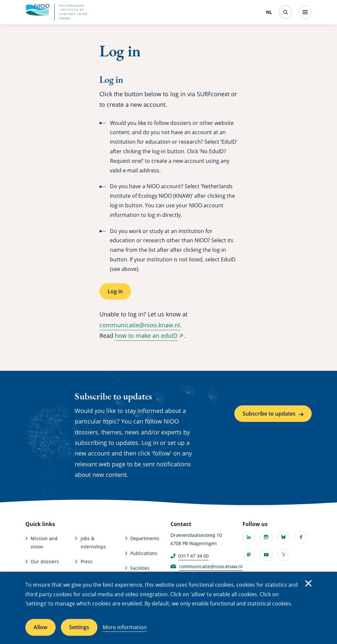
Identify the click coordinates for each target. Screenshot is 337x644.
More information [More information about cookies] (125, 627)
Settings (79, 627)
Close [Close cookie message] (308, 583)
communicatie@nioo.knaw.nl (140, 325)
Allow (40, 627)
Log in (115, 291)
